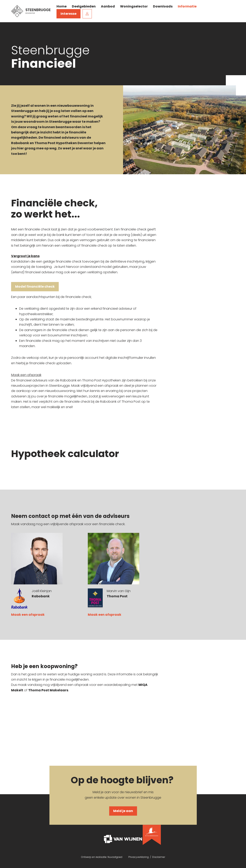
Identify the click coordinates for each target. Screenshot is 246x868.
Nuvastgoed (115, 857)
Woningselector (134, 6)
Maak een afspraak (28, 615)
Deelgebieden (84, 6)
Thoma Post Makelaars (48, 690)
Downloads (163, 6)
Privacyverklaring (139, 857)
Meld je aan (123, 811)
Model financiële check (35, 287)
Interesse (69, 14)
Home (62, 6)
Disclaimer (159, 857)
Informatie (187, 6)
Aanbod (108, 6)
